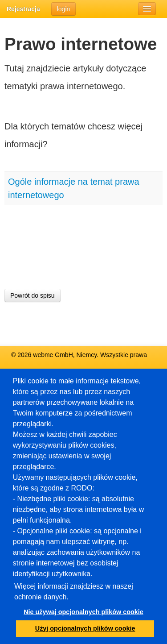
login (64, 9)
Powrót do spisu (33, 295)
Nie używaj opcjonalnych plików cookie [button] (83, 612)
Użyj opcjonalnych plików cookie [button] (85, 628)
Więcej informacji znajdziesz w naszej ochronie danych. (74, 592)
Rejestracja (23, 9)
